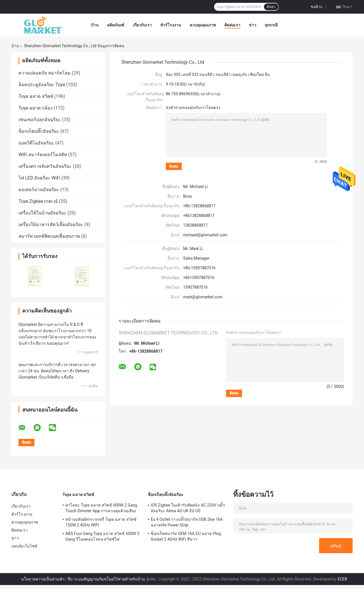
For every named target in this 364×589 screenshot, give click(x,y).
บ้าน (95, 25)
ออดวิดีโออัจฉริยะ (36, 143)
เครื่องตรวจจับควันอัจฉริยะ (45, 166)
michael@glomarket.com (205, 235)
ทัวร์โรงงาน (171, 25)
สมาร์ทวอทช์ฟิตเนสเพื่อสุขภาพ (49, 236)
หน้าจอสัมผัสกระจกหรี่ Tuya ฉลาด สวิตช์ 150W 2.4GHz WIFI (101, 522)
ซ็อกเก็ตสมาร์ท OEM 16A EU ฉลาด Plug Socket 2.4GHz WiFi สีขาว (186, 536)
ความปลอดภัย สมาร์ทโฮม (45, 73)
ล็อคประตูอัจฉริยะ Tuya (42, 85)
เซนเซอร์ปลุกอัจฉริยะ (40, 120)
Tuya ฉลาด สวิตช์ (36, 96)
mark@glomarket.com (203, 297)
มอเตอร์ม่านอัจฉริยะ (39, 190)
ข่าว (253, 25)
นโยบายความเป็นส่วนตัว (43, 579)
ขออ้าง (316, 7)
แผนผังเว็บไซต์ (24, 546)
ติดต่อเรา (232, 25)
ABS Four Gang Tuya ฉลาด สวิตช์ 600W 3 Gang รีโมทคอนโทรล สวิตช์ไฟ (102, 536)
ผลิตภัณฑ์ (116, 25)
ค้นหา (271, 7)
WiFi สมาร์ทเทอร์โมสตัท (43, 155)
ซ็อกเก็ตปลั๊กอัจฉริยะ (39, 131)
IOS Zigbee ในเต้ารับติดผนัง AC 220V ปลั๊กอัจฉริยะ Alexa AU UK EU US (188, 508)
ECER (342, 579)
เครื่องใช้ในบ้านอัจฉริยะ (42, 213)
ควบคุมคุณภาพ (203, 25)
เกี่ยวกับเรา (142, 25)
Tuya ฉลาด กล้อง (36, 108)
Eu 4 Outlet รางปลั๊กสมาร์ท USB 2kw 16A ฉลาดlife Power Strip (187, 522)
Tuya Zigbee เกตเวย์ (38, 201)
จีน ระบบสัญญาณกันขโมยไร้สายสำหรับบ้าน (106, 579)
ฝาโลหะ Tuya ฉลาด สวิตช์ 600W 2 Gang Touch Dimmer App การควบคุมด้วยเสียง (101, 508)
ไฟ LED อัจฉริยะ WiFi (39, 178)
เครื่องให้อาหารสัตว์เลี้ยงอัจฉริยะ (51, 225)
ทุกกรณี (271, 25)
